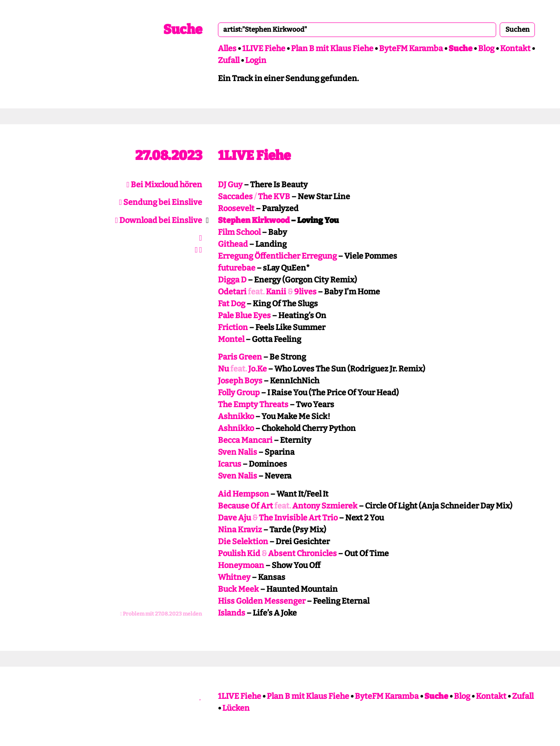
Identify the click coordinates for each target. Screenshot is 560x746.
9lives (305, 292)
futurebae (237, 268)
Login (256, 60)
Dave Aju (234, 518)
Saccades (235, 197)
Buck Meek (238, 589)
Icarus (230, 464)
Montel (231, 339)
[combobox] (357, 30)
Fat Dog (232, 304)
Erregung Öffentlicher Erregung (277, 256)
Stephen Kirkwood (254, 220)
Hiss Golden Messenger (262, 601)
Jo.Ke (258, 369)
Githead (233, 244)
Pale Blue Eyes (244, 315)
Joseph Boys (240, 381)
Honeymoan (241, 565)
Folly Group (239, 393)
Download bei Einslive (158, 220)
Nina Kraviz (240, 530)
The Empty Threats (253, 405)
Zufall (229, 60)
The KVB (274, 197)
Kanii (276, 292)
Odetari (232, 292)
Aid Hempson (243, 494)
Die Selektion (243, 542)
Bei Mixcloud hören (164, 185)
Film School (239, 232)
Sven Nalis (238, 452)
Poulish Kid (239, 553)
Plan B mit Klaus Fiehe (332, 48)
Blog (486, 48)
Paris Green (240, 357)
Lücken (236, 708)
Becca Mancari (245, 440)
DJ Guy (230, 185)
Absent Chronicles (302, 553)
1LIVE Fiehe (264, 48)
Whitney (234, 577)
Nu (223, 369)
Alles (227, 48)
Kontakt (515, 48)
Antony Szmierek (325, 506)
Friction (233, 327)
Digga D (232, 280)
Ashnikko (236, 416)
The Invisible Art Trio (298, 518)
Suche (183, 30)
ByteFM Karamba (411, 48)
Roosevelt (236, 208)
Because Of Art (245, 506)
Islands (232, 613)
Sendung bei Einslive (160, 202)
